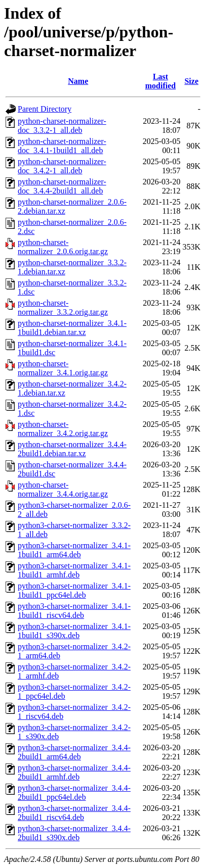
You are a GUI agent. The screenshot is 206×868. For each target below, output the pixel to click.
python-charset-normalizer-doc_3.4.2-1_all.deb (62, 166)
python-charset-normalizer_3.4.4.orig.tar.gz (63, 489)
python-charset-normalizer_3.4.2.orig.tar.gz (63, 429)
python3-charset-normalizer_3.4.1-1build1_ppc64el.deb (74, 590)
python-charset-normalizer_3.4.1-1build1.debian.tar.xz (72, 328)
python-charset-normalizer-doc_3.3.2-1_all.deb (62, 126)
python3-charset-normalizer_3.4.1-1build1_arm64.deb (74, 550)
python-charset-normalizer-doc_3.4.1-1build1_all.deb (62, 146)
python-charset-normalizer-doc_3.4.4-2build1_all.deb (62, 186)
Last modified (160, 81)
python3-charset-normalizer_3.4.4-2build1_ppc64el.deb (74, 792)
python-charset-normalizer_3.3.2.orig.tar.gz (63, 307)
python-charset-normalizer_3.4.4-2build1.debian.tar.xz (72, 449)
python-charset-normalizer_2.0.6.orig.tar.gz (63, 247)
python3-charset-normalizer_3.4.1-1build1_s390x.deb (74, 631)
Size (191, 81)
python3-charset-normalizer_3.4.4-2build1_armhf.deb (74, 772)
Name (78, 81)
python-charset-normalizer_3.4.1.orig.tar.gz (63, 368)
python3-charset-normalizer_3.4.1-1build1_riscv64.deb (74, 611)
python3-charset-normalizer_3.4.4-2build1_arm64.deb (74, 752)
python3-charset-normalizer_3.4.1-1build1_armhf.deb (74, 570)
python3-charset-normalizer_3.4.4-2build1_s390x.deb (74, 833)
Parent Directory (45, 109)
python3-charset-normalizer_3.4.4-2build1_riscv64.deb (74, 813)
